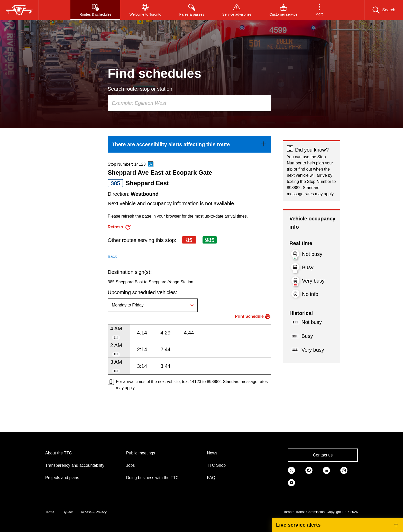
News (212, 453)
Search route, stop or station (140, 89)
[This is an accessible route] (151, 164)
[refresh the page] (119, 227)
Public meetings (141, 453)
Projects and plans (62, 478)
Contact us (323, 455)
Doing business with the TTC (152, 478)
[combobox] (189, 103)
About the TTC (59, 453)
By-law (67, 512)
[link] (189, 144)
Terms (50, 512)
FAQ (211, 478)
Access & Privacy (94, 512)
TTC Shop (216, 465)
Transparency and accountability (75, 465)
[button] (319, 10)
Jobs (131, 465)
